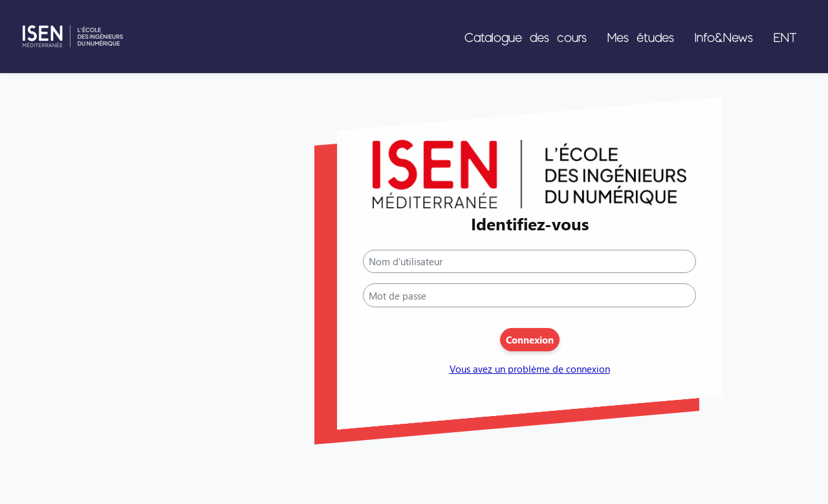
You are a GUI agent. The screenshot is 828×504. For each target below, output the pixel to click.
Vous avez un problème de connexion (530, 369)
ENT (785, 37)
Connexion (530, 340)
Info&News (724, 37)
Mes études (641, 37)
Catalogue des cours (526, 37)
